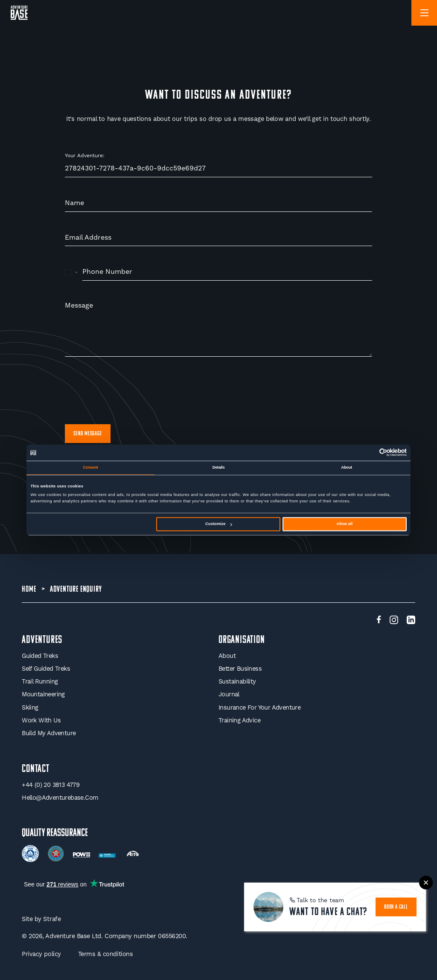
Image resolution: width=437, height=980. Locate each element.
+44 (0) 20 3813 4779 (51, 785)
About (227, 656)
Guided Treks (40, 656)
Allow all (344, 524)
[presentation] (130, 390)
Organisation (242, 640)
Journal (229, 694)
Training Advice (239, 720)
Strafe (52, 919)
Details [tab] (219, 467)
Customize (218, 524)
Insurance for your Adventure (259, 707)
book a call (396, 907)
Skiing (30, 707)
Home (29, 589)
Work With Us (41, 720)
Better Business (240, 669)
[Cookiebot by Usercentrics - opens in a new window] (369, 453)
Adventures (42, 640)
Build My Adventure (49, 733)
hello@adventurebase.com (60, 798)
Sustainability (237, 682)
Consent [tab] (90, 467)
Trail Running (40, 682)
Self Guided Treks (46, 669)
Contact (36, 769)
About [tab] (347, 467)
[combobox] (71, 272)
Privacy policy (41, 954)
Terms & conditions (106, 954)
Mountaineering (43, 694)
